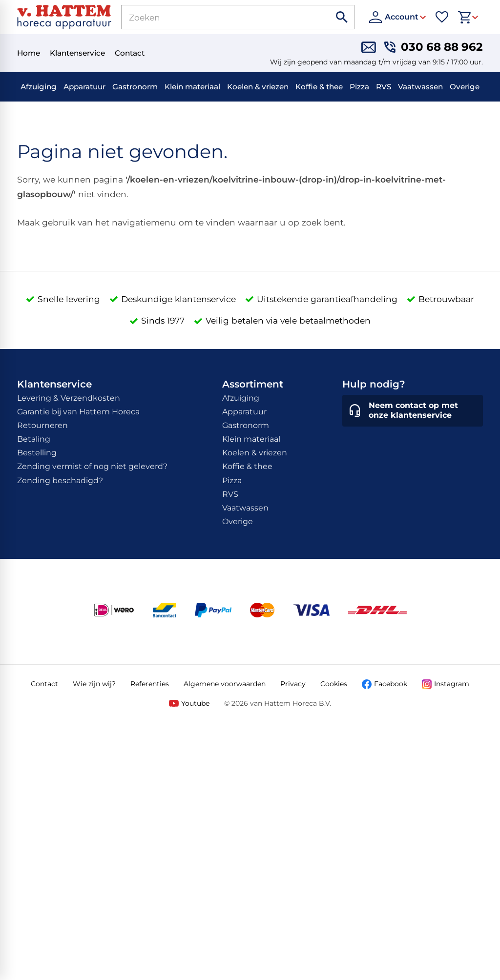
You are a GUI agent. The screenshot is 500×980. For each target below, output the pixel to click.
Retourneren (42, 425)
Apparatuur (84, 87)
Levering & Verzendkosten (69, 398)
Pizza (359, 87)
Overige (465, 87)
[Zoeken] (215, 17)
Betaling (34, 439)
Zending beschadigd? (60, 480)
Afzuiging (39, 87)
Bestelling (37, 453)
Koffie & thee (319, 87)
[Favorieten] (442, 17)
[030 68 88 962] (434, 47)
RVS (384, 87)
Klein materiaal (192, 87)
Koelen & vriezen (258, 87)
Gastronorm (135, 87)
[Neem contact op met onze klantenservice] (413, 411)
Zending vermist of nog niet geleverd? (92, 466)
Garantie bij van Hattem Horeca (78, 412)
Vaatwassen (420, 87)
